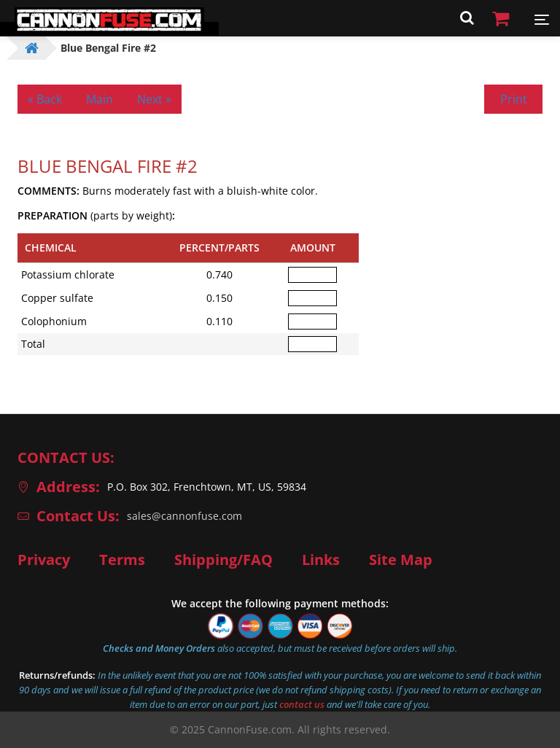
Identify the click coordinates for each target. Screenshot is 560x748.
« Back (45, 99)
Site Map (401, 560)
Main (100, 99)
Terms (122, 560)
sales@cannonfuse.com (184, 516)
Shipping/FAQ (223, 560)
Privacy (44, 560)
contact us (302, 704)
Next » (154, 99)
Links (321, 560)
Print (514, 99)
